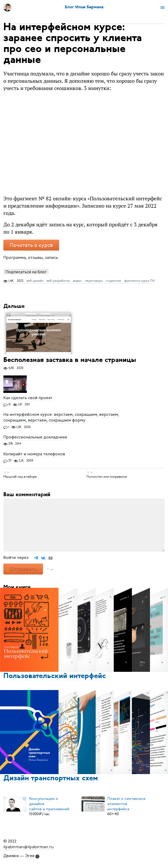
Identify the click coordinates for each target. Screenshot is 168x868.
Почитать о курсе (31, 245)
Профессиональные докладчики (35, 437)
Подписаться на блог (26, 272)
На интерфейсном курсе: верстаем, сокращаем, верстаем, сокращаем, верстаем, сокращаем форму (61, 418)
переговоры (94, 281)
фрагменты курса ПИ (139, 281)
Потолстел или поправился (107, 477)
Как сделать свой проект (28, 398)
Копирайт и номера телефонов (34, 454)
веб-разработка (58, 281)
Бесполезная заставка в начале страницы (70, 360)
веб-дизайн (35, 281)
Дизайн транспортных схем (51, 778)
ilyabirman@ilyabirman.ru (29, 847)
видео (77, 281)
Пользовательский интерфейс (55, 676)
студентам (113, 281)
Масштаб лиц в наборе (20, 477)
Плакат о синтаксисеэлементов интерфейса (126, 803)
